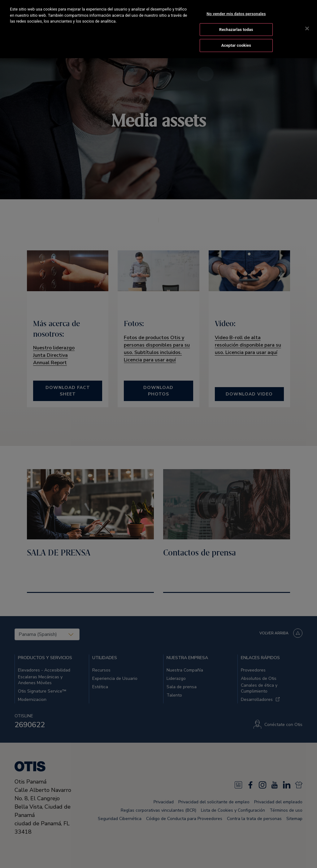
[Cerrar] (307, 18)
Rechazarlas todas (236, 19)
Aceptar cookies (236, 35)
